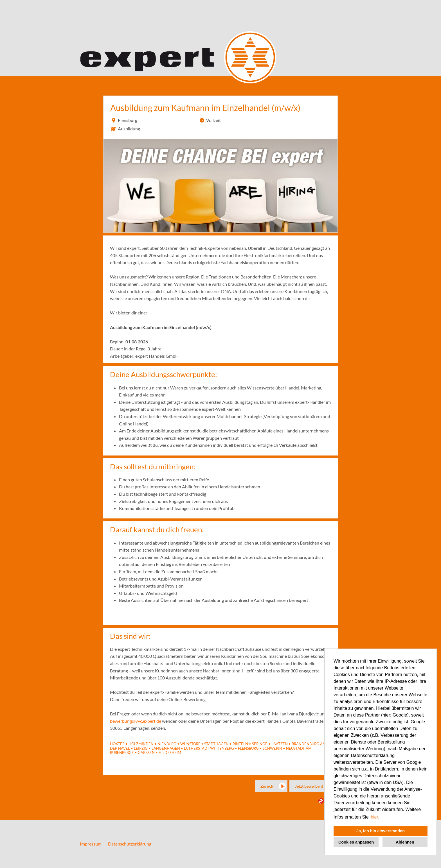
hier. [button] (375, 817)
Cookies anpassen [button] (356, 842)
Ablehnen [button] (405, 842)
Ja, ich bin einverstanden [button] (381, 831)
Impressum (91, 844)
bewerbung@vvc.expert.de (136, 721)
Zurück (267, 786)
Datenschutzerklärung (130, 844)
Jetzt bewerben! (309, 786)
